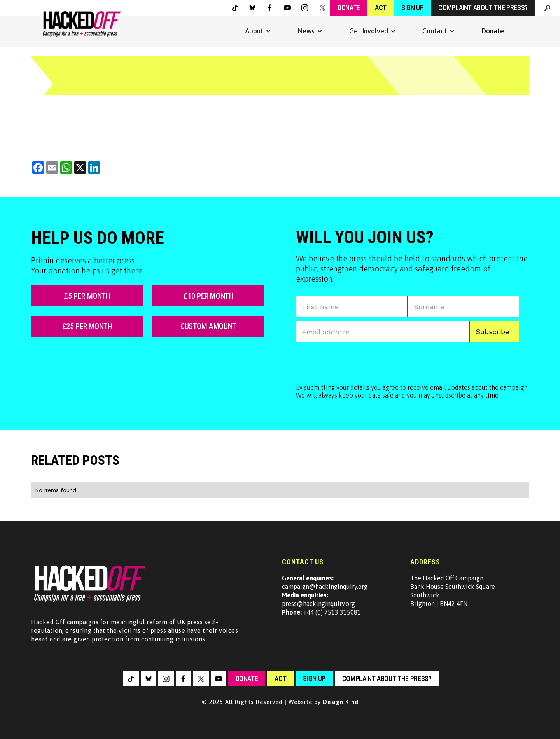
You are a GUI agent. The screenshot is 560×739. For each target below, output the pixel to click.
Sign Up (412, 8)
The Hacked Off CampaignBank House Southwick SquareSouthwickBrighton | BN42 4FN (453, 591)
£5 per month (87, 296)
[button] (258, 31)
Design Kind (341, 702)
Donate (349, 8)
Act (381, 8)
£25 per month (87, 326)
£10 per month (209, 296)
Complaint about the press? (483, 8)
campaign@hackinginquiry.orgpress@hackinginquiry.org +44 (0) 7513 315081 (325, 595)
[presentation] (355, 361)
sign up (314, 679)
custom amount (208, 326)
